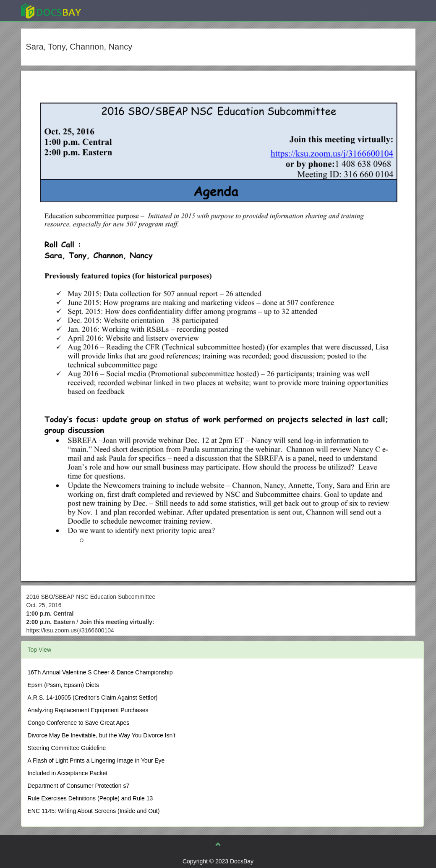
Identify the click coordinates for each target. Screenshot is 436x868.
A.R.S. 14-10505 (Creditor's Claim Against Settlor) (93, 698)
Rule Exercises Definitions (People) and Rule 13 (90, 798)
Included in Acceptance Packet (68, 773)
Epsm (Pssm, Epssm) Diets (63, 685)
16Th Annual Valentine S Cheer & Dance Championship (100, 672)
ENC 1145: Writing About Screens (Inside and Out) (94, 811)
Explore (114, 10)
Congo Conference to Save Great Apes (79, 723)
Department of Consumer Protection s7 (79, 786)
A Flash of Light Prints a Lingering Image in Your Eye (96, 760)
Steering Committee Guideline (67, 748)
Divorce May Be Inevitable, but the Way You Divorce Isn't (102, 735)
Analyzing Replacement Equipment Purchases (88, 710)
